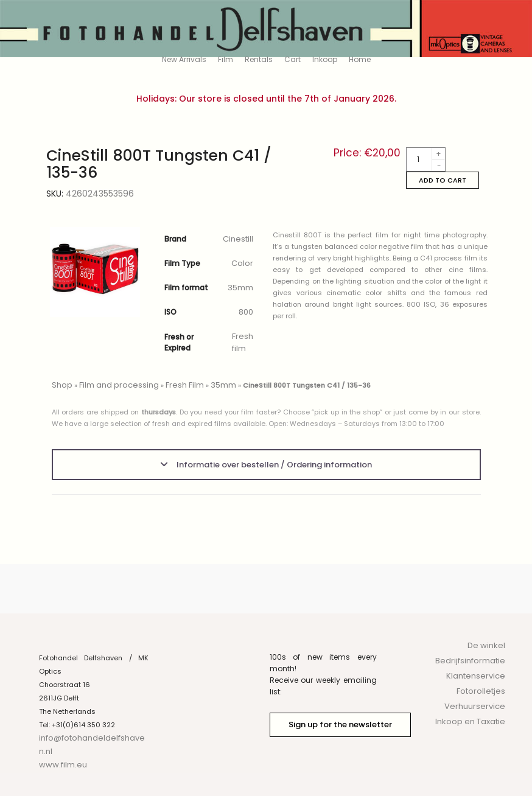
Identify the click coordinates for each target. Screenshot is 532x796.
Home (360, 59)
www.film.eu (63, 765)
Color (242, 263)
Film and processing (119, 385)
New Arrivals (184, 59)
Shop (62, 385)
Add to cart (443, 180)
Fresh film (243, 342)
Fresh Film (185, 385)
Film (226, 59)
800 (246, 312)
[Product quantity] (426, 159)
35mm (240, 288)
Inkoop (325, 59)
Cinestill (238, 239)
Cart (292, 59)
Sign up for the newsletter (340, 724)
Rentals (259, 59)
